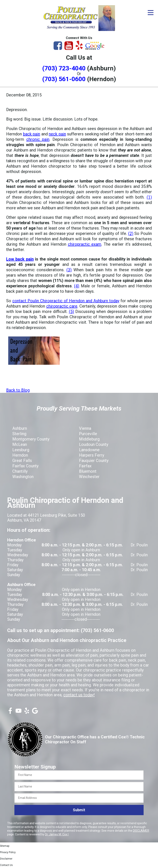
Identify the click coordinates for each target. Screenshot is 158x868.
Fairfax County (25, 466)
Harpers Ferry (92, 455)
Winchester (89, 477)
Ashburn (20, 428)
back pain (32, 134)
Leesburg (21, 450)
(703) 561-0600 (64, 79)
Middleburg (89, 439)
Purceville (88, 434)
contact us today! (79, 695)
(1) (149, 197)
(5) (71, 311)
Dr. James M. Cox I (57, 834)
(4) (77, 286)
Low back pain (20, 259)
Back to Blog (18, 390)
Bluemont (88, 471)
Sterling (19, 434)
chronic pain (38, 139)
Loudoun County (94, 444)
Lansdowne (89, 450)
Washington (23, 477)
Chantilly (20, 471)
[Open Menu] (151, 13)
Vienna (85, 428)
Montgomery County (31, 439)
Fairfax (85, 466)
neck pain (57, 134)
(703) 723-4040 (64, 68)
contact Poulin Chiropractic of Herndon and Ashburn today (66, 301)
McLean (20, 444)
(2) (131, 233)
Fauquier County (94, 461)
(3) (69, 270)
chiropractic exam (85, 244)
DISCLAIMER (141, 831)
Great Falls (22, 461)
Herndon (20, 455)
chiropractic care (62, 306)
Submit (79, 810)
